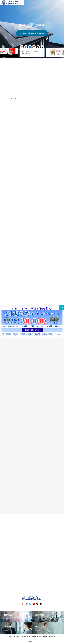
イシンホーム (17, 636)
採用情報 (39, 636)
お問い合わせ (52, 636)
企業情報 (34, 636)
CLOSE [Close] (62, 307)
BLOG (29, 636)
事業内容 (24, 636)
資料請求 (45, 636)
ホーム (11, 636)
